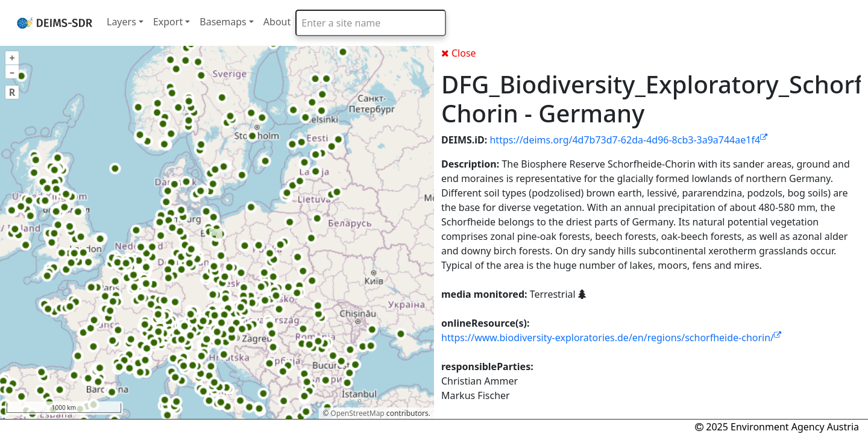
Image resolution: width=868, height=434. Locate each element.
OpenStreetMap (357, 413)
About (277, 22)
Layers (121, 22)
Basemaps (223, 22)
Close (459, 53)
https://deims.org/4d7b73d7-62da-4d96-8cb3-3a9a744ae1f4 (628, 140)
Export (168, 22)
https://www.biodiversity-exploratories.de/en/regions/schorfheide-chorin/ (611, 338)
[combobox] (371, 23)
